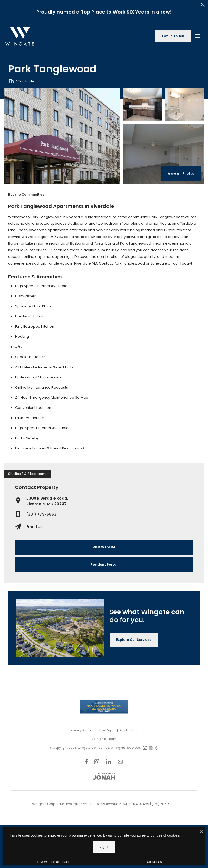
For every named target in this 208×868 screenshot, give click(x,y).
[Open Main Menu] (197, 35)
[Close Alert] (203, 5)
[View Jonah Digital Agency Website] (104, 776)
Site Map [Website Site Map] (105, 730)
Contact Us (129, 730)
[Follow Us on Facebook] (86, 762)
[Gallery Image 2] (184, 105)
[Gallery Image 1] (142, 105)
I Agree (104, 847)
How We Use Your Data (53, 862)
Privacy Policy (81, 730)
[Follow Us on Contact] (120, 762)
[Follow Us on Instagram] (97, 762)
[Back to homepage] (20, 36)
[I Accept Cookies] (201, 832)
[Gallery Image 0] (62, 136)
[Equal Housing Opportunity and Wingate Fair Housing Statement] (151, 747)
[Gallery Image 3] (163, 154)
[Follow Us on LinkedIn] (108, 762)
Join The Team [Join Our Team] (104, 739)
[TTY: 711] (145, 747)
